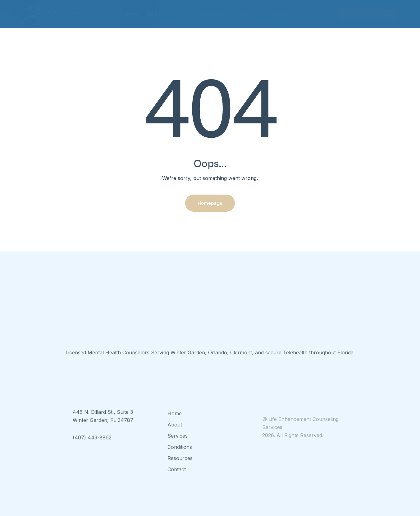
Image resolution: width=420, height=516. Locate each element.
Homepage (210, 203)
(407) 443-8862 (92, 444)
